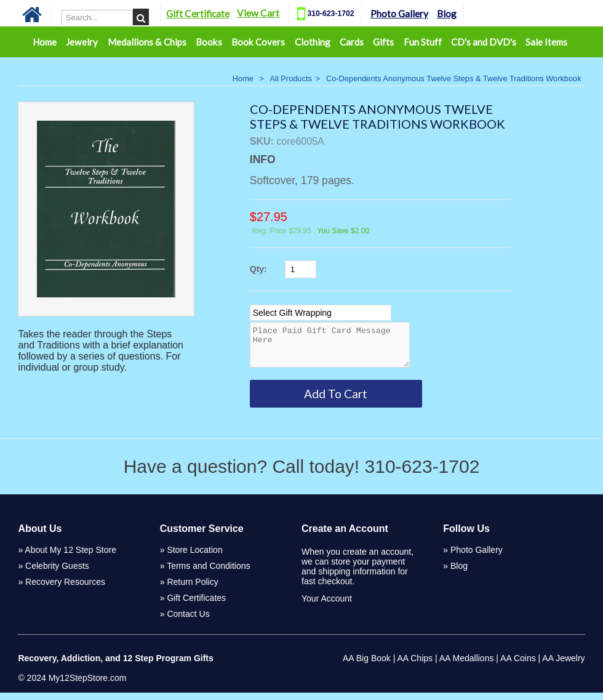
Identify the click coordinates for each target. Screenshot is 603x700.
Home (45, 42)
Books (209, 42)
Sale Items (546, 42)
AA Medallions (467, 666)
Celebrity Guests (57, 573)
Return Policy (192, 589)
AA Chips (415, 666)
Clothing (313, 42)
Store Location (194, 557)
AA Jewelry (563, 666)
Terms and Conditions (208, 573)
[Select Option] (321, 313)
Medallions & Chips (147, 42)
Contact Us (188, 621)
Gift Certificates (196, 605)
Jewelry (82, 42)
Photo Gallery (399, 14)
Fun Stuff (423, 42)
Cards (352, 42)
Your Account (327, 606)
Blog (447, 14)
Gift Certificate (198, 14)
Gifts (383, 42)
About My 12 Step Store (70, 557)
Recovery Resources (65, 589)
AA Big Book (367, 666)
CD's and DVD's (484, 42)
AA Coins (518, 666)
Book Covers (258, 42)
